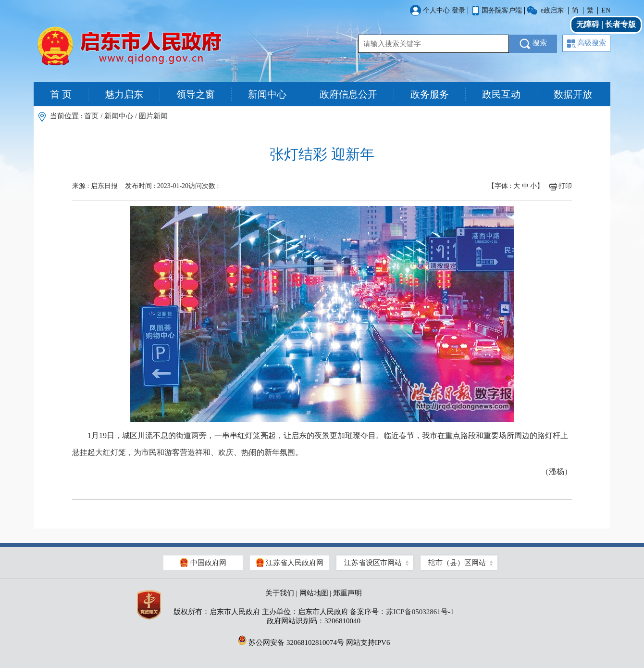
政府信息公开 (348, 94)
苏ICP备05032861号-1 (420, 612)
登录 (458, 10)
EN (606, 10)
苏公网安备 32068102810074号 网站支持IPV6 (314, 640)
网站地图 (314, 593)
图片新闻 (153, 116)
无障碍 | (591, 24)
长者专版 (620, 24)
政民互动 (501, 94)
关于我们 (280, 593)
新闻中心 (267, 94)
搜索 (533, 44)
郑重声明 (347, 593)
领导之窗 (196, 94)
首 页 (61, 94)
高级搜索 (587, 44)
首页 (91, 116)
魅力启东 (124, 94)
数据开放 (573, 94)
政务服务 (430, 94)
